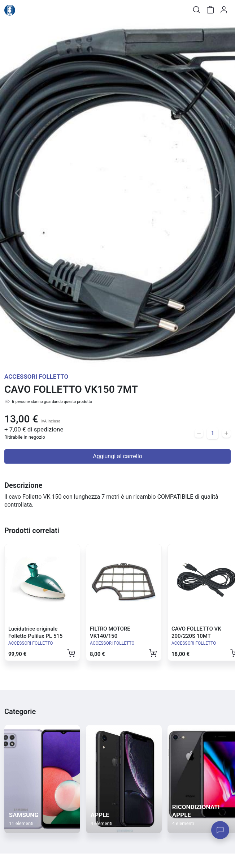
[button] (18, 193)
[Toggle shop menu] (24, 10)
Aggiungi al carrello (117, 456)
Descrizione (23, 485)
